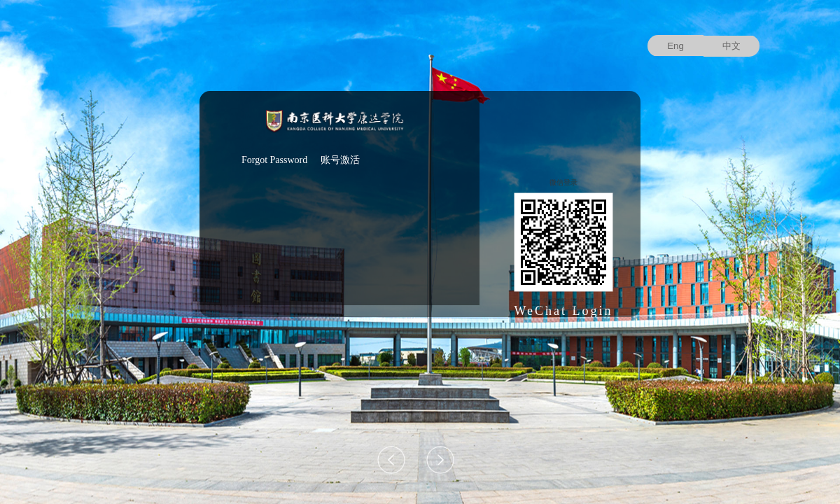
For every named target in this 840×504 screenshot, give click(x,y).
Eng (675, 46)
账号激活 (340, 160)
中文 (731, 46)
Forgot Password (274, 160)
